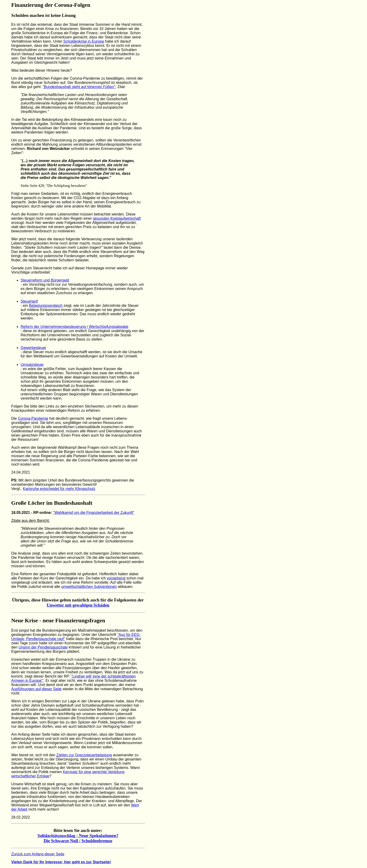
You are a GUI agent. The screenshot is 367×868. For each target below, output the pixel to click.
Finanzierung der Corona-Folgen (51, 5)
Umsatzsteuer (32, 365)
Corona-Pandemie (33, 418)
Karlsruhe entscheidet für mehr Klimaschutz (59, 489)
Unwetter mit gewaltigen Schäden (78, 605)
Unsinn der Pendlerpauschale (43, 647)
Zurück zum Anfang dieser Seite (38, 854)
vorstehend (116, 578)
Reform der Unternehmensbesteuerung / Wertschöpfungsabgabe (74, 327)
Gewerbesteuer (33, 348)
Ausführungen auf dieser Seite (36, 689)
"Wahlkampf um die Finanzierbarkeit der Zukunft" (94, 513)
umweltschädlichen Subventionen (89, 587)
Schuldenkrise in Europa (83, 41)
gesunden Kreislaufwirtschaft (117, 218)
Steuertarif (29, 301)
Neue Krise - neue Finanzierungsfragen (58, 620)
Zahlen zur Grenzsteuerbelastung (84, 755)
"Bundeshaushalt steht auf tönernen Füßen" (79, 87)
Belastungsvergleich (46, 306)
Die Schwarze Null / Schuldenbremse (78, 841)
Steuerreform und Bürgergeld (45, 280)
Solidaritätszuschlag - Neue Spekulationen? (78, 836)
